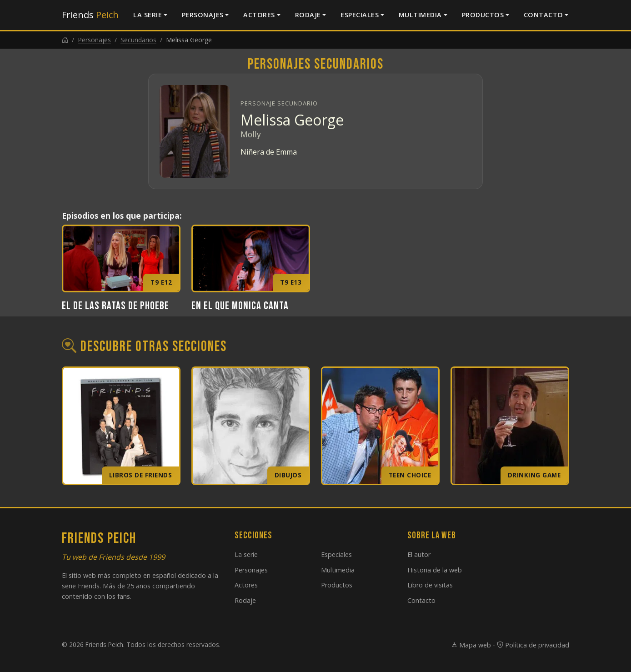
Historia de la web (435, 570)
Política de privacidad (533, 645)
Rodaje (308, 15)
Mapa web (471, 645)
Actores (259, 15)
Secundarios (138, 40)
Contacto (543, 15)
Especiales (360, 15)
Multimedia (420, 15)
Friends (90, 15)
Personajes (203, 15)
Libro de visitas (430, 585)
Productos (483, 15)
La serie (148, 15)
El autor (419, 554)
